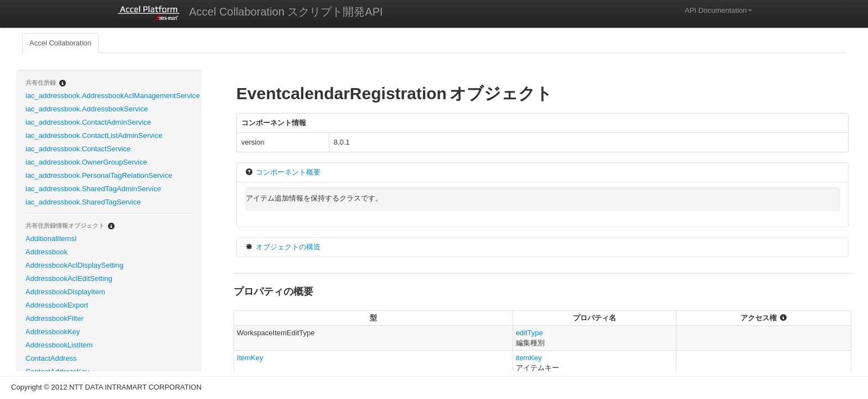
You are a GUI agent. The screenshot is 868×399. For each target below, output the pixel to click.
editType (529, 333)
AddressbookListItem (59, 345)
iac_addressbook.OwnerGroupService (86, 162)
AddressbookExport (57, 305)
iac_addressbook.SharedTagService (83, 202)
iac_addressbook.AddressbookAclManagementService (113, 96)
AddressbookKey (53, 332)
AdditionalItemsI (51, 239)
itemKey (529, 358)
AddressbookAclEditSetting (69, 278)
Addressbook (46, 252)
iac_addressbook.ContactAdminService (88, 122)
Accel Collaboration (60, 43)
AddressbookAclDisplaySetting (74, 265)
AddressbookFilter (55, 318)
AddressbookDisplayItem (65, 292)
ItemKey (250, 358)
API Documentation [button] (719, 10)
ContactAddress (51, 358)
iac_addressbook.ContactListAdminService (94, 135)
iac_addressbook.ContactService (78, 149)
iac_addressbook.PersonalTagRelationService (99, 175)
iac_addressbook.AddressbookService (87, 109)
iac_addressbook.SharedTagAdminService (93, 189)
